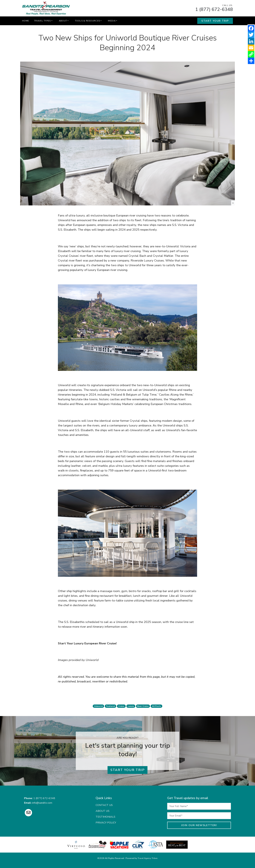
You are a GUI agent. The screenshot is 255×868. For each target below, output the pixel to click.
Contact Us (104, 805)
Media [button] (112, 21)
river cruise (143, 706)
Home (26, 21)
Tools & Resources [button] (87, 21)
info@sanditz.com (42, 803)
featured (111, 706)
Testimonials (105, 817)
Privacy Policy (106, 823)
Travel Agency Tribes (148, 858)
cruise (121, 706)
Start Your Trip (215, 21)
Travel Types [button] (42, 21)
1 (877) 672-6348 (214, 9)
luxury (131, 706)
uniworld (98, 706)
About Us (103, 811)
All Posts (156, 706)
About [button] (63, 21)
